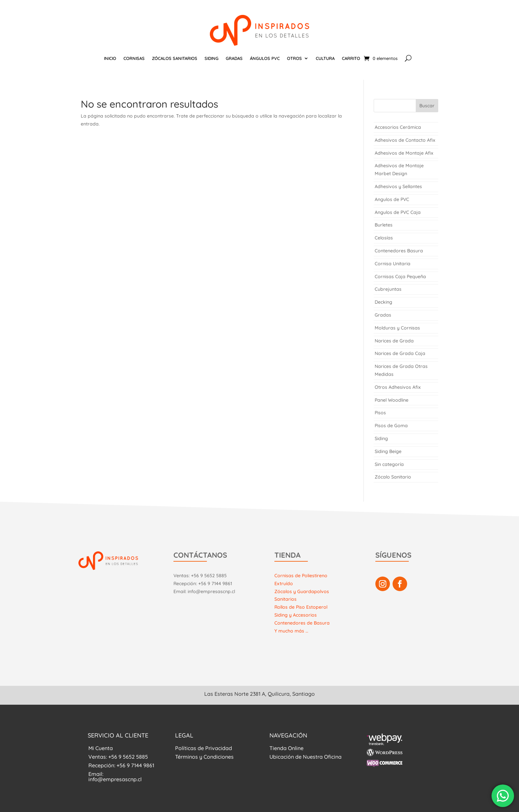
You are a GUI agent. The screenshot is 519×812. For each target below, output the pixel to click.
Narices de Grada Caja (400, 353)
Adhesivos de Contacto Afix (405, 140)
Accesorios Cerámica (398, 127)
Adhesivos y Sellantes (398, 186)
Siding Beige (388, 451)
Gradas (383, 315)
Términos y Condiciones (204, 757)
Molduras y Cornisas (397, 328)
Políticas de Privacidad (204, 748)
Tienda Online (286, 748)
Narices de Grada (394, 341)
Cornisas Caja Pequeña (400, 277)
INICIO (110, 58)
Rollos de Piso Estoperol (301, 607)
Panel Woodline (392, 400)
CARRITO (351, 58)
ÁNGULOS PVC (265, 58)
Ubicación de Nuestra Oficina (306, 757)
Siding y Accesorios (296, 615)
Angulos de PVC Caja (398, 212)
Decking (383, 302)
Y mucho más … (291, 631)
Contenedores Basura (399, 251)
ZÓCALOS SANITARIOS (175, 58)
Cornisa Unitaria (393, 264)
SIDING (212, 58)
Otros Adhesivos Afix (398, 387)
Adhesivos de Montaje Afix (404, 153)
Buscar (427, 106)
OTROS (294, 58)
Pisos (380, 413)
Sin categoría (389, 464)
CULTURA (325, 58)
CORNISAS (134, 58)
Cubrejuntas (388, 289)
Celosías (384, 238)
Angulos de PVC (392, 199)
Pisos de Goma (391, 426)
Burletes (384, 225)
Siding (381, 438)
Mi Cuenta (101, 748)
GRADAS (234, 58)
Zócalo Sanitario (393, 477)
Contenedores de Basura (302, 623)
